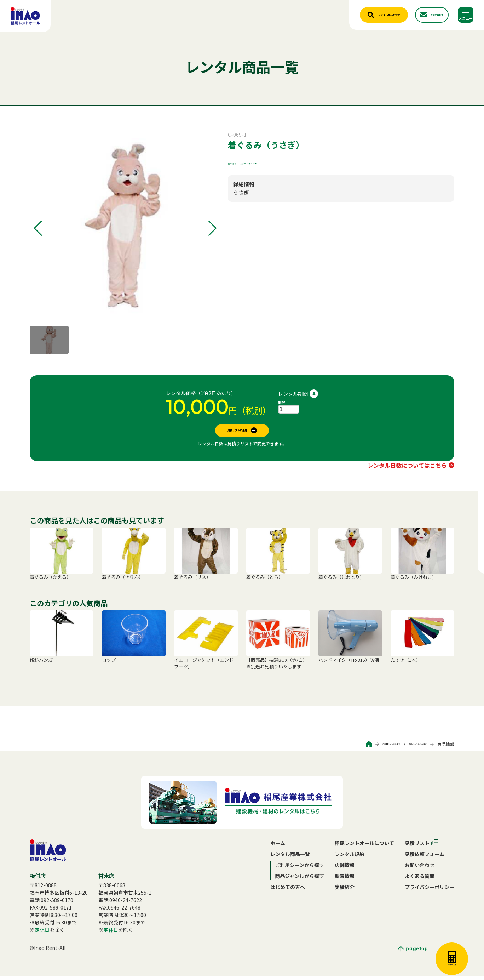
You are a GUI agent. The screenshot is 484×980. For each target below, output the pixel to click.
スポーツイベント (271, 162)
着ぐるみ (238, 162)
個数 (282, 402)
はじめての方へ (288, 890)
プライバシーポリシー (430, 890)
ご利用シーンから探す (355, 748)
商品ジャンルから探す (406, 748)
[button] (38, 228)
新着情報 (345, 879)
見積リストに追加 (237, 432)
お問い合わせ (420, 868)
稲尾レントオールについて (364, 847)
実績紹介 (345, 890)
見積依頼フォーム (425, 857)
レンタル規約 (350, 857)
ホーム (278, 847)
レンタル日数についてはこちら (407, 469)
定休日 (42, 933)
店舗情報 (345, 868)
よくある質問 (420, 879)
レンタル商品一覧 (290, 857)
